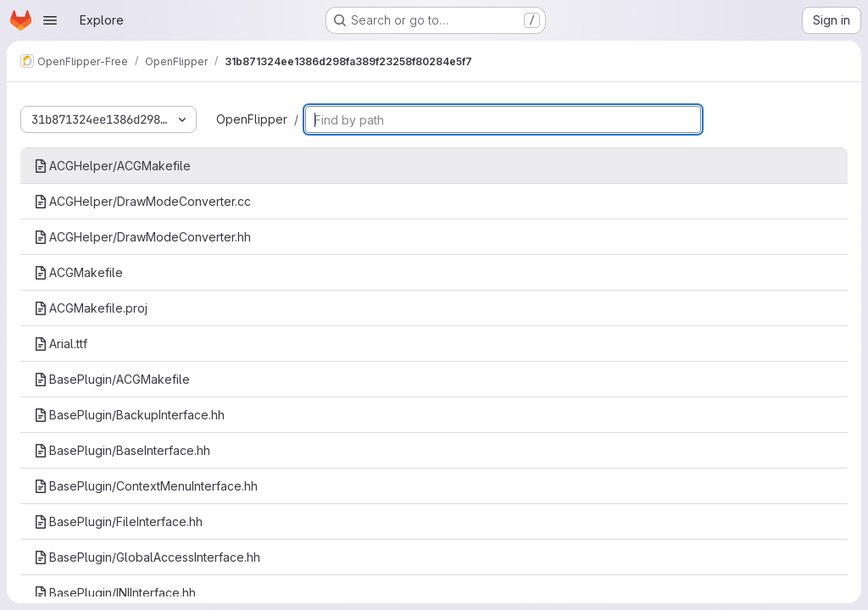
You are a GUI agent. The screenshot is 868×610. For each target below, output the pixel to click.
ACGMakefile (78, 272)
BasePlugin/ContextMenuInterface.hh (146, 486)
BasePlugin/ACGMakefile (112, 379)
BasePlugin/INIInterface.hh (115, 593)
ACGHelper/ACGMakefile (112, 166)
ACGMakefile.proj (91, 308)
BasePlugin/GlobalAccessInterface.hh (147, 557)
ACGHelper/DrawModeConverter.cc (142, 201)
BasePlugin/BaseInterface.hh (122, 450)
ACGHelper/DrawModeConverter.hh (142, 237)
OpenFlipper (252, 119)
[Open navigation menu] (50, 20)
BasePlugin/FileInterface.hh (118, 521)
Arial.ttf (61, 344)
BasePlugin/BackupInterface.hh (129, 415)
